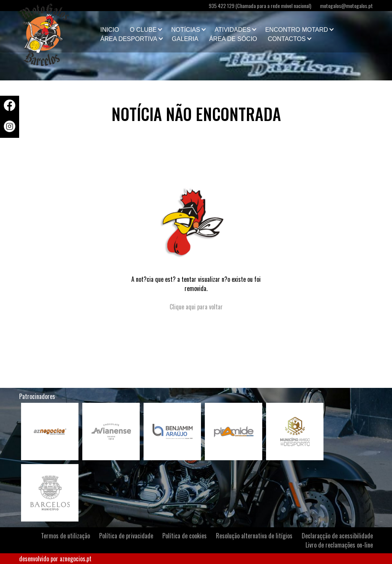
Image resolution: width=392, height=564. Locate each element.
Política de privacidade (126, 536)
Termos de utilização (65, 536)
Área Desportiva (129, 39)
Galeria (185, 39)
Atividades (233, 30)
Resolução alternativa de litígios (254, 536)
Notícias (186, 30)
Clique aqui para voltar (196, 307)
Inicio (110, 30)
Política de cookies (185, 536)
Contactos (287, 39)
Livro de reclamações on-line (339, 545)
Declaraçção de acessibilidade (337, 536)
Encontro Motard (297, 30)
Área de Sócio (233, 39)
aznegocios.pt (76, 559)
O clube (143, 30)
